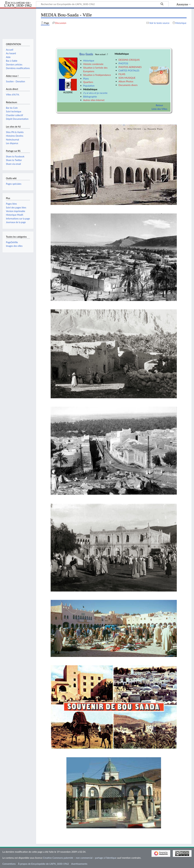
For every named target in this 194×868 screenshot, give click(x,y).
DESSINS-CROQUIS (129, 60)
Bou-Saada (86, 54)
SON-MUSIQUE (127, 78)
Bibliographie (90, 97)
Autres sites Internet (94, 100)
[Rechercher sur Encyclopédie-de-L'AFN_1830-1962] (102, 4)
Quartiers (88, 82)
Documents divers (128, 85)
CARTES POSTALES (129, 70)
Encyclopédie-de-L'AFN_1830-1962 (18, 4)
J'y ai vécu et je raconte (95, 93)
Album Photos (126, 81)
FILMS (122, 74)
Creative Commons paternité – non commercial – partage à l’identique (80, 858)
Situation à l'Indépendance (97, 75)
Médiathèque (90, 89)
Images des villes (14, 246)
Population (89, 86)
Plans (86, 79)
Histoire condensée (93, 64)
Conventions (9, 864)
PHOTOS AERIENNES (130, 67)
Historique (89, 61)
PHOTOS (123, 63)
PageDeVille (12, 242)
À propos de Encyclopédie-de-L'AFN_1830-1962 (43, 864)
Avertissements (79, 864)
